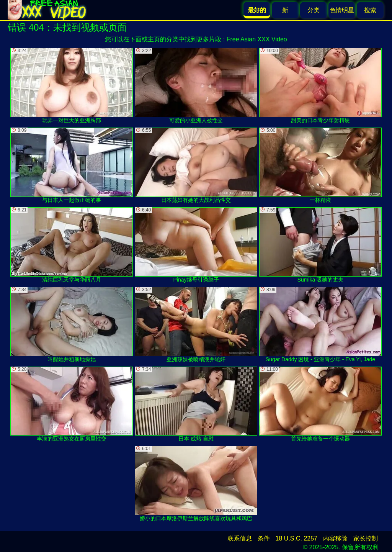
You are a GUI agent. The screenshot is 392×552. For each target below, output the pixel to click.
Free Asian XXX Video (257, 39)
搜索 (370, 10)
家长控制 (366, 538)
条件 (264, 538)
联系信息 (240, 538)
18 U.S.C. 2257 (296, 538)
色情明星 (342, 10)
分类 (314, 10)
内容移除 (335, 538)
